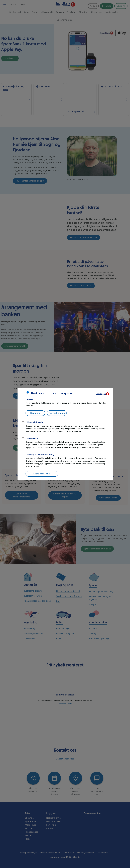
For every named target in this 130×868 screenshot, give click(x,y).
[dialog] (65, 434)
